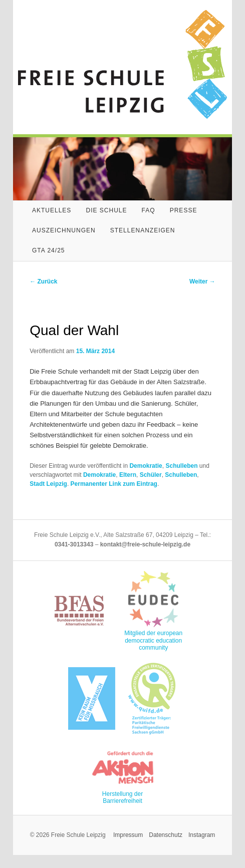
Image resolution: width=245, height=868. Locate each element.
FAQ (149, 210)
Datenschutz (166, 835)
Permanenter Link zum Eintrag (114, 484)
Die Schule (106, 210)
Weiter (202, 281)
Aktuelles (52, 210)
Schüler (151, 475)
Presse (184, 210)
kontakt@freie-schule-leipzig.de (145, 544)
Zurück (43, 281)
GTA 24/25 (48, 250)
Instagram (202, 835)
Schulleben (181, 466)
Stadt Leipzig (48, 484)
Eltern (128, 475)
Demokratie (146, 466)
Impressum (128, 835)
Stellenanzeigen (143, 230)
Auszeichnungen (64, 230)
